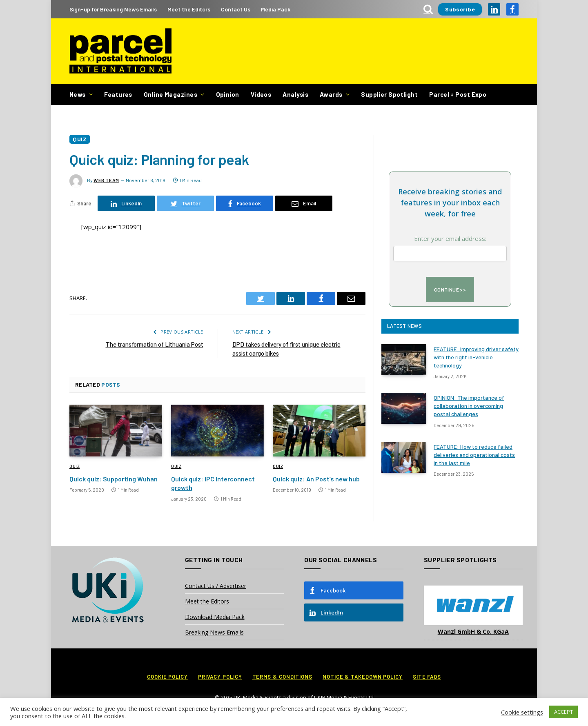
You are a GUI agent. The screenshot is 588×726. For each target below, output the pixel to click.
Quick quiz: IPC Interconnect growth (213, 483)
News (78, 94)
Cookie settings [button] (522, 712)
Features (118, 94)
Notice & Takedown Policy (363, 677)
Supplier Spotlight (389, 94)
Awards (331, 94)
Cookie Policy (167, 677)
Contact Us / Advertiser (216, 586)
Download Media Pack (215, 617)
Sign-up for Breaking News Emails (113, 9)
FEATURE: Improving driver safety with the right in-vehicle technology (476, 357)
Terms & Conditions (282, 677)
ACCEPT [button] (563, 712)
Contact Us (236, 9)
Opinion (228, 94)
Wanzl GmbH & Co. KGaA (473, 631)
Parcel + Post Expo (458, 94)
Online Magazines (170, 94)
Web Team (106, 180)
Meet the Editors (189, 9)
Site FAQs (427, 677)
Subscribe (460, 9)
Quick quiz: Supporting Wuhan (114, 479)
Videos (261, 94)
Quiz (80, 139)
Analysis (295, 94)
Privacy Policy (220, 677)
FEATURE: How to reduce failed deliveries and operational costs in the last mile (474, 455)
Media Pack (276, 9)
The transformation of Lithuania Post (155, 344)
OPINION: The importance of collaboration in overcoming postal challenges (469, 406)
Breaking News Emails (214, 632)
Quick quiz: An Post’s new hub (316, 479)
